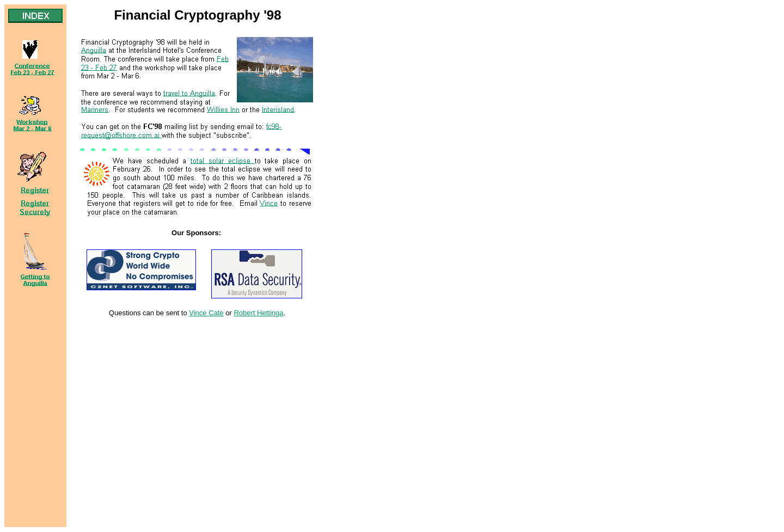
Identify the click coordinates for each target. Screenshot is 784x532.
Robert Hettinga (258, 313)
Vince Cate (206, 313)
